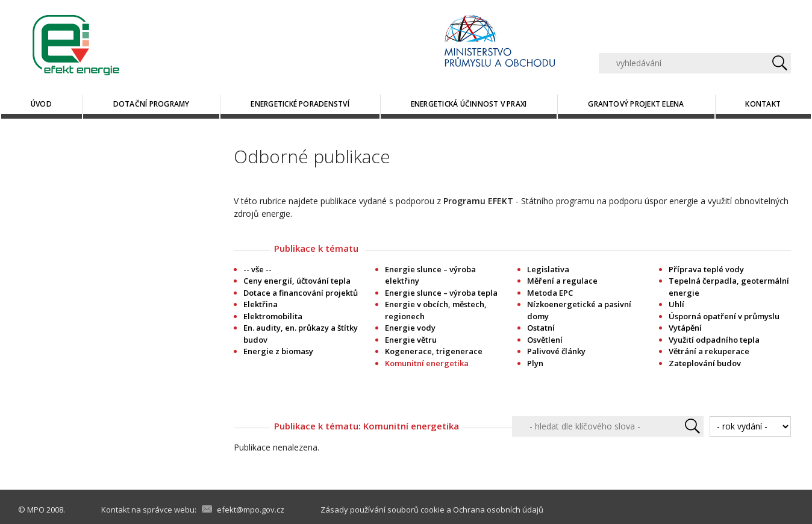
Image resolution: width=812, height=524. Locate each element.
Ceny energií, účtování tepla (297, 281)
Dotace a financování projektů (301, 293)
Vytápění (685, 328)
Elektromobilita (273, 316)
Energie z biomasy (278, 351)
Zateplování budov (705, 363)
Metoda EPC (550, 293)
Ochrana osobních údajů (498, 510)
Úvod (41, 104)
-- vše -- (258, 269)
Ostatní (541, 328)
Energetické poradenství (300, 104)
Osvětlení (545, 340)
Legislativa (548, 269)
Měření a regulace (562, 281)
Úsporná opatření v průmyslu (724, 316)
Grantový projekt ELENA (636, 104)
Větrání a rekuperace (709, 351)
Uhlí (676, 304)
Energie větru (411, 340)
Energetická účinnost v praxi (469, 104)
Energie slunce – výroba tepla (441, 293)
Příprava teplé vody (706, 269)
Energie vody (410, 328)
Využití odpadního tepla (714, 340)
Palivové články (556, 351)
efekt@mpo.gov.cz (251, 510)
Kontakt (763, 104)
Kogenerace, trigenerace (434, 351)
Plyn (535, 363)
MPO (36, 510)
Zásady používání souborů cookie (383, 510)
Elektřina (261, 304)
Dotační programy (151, 104)
